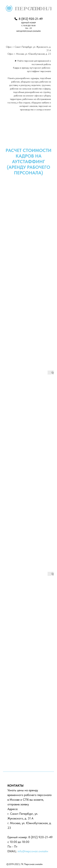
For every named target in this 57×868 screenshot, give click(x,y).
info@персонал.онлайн (33, 851)
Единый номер (17, 837)
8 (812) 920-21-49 (40, 837)
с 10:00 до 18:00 (18, 842)
